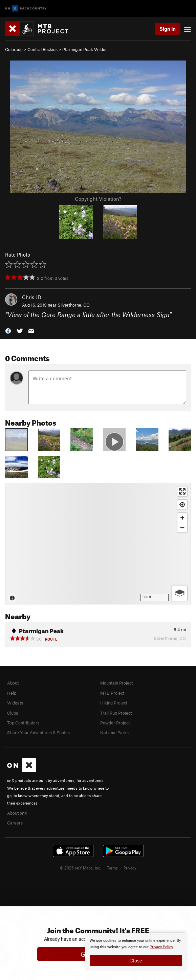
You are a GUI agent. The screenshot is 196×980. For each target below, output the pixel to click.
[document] (136, 952)
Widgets (15, 703)
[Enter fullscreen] (182, 491)
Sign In (168, 29)
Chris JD (32, 297)
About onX (17, 813)
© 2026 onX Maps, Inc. (81, 868)
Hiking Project (114, 703)
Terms (112, 868)
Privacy (130, 868)
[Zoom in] (182, 518)
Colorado (14, 49)
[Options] (180, 593)
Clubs (13, 713)
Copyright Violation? (98, 199)
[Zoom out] (182, 528)
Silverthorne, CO (74, 305)
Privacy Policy (161, 947)
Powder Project (115, 723)
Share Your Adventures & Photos (38, 733)
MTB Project (112, 693)
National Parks (114, 733)
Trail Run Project (116, 713)
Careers (15, 823)
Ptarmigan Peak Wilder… (86, 49)
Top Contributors (23, 723)
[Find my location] (182, 505)
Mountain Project (116, 683)
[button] (8, 330)
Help (12, 693)
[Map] (98, 544)
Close (136, 960)
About (13, 683)
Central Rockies (42, 49)
